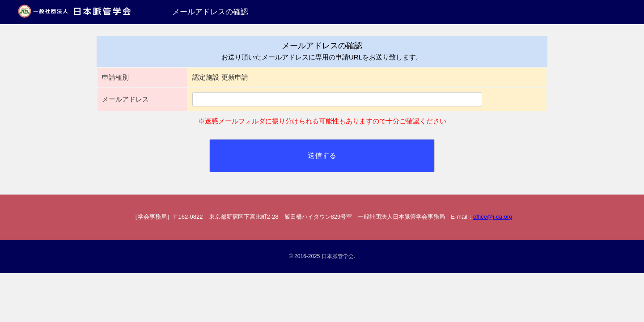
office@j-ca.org (493, 217)
